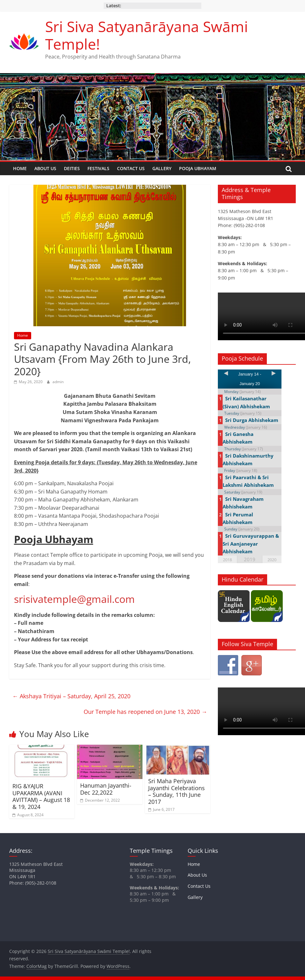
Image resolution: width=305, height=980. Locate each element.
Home (20, 168)
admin (58, 382)
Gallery (162, 168)
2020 (272, 560)
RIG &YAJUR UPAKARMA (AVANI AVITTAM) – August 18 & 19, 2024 (41, 796)
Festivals (98, 168)
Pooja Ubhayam (198, 168)
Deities (72, 168)
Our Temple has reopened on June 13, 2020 (145, 712)
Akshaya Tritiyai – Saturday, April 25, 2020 (71, 696)
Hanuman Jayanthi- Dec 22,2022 (106, 789)
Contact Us (131, 168)
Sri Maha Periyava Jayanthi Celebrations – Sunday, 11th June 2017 (177, 791)
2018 (227, 560)
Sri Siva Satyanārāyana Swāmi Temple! (147, 35)
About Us (45, 168)
